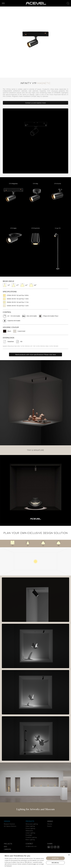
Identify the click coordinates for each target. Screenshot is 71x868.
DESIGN (7, 821)
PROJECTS (8, 844)
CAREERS (8, 849)
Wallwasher (29, 831)
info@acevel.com (31, 846)
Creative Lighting (31, 837)
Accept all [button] (55, 858)
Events (50, 826)
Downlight (29, 835)
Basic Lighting (30, 840)
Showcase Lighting (32, 824)
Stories (50, 824)
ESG (5, 847)
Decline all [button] (55, 863)
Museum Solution (9, 824)
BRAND (50, 821)
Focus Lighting (30, 829)
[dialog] (35, 860)
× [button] (69, 855)
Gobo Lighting (30, 826)
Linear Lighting (30, 833)
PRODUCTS (30, 821)
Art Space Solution (10, 826)
